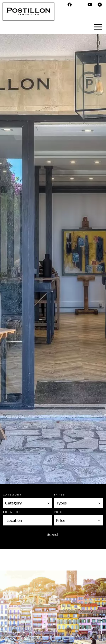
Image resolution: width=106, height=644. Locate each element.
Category (13, 494)
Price (59, 512)
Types (60, 494)
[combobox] (27, 503)
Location (12, 512)
